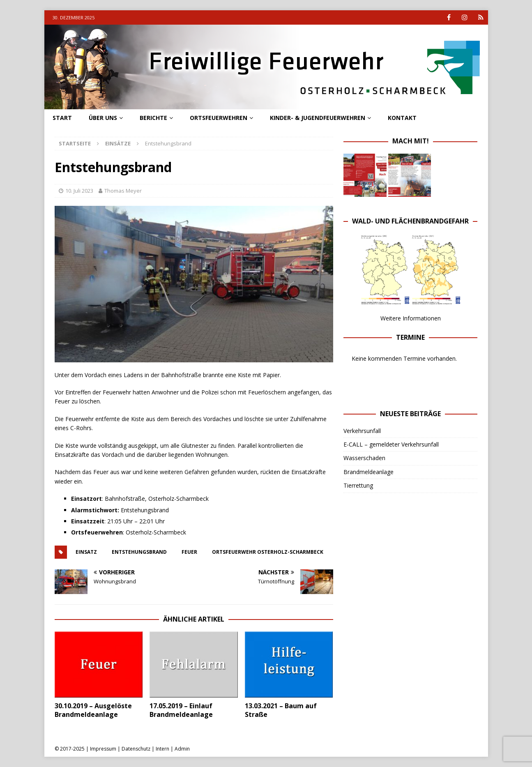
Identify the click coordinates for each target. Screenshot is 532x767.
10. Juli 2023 (79, 191)
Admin (182, 749)
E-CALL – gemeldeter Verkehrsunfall (391, 444)
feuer (189, 552)
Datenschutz (136, 749)
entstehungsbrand (139, 552)
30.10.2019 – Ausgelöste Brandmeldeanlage (93, 710)
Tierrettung (358, 485)
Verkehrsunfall (362, 431)
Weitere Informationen (411, 318)
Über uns (103, 118)
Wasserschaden (364, 458)
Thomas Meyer (123, 191)
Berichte (153, 118)
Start (62, 118)
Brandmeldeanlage (368, 472)
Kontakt (402, 118)
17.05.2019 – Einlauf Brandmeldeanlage (181, 710)
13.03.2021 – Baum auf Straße (281, 710)
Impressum (103, 749)
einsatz (86, 552)
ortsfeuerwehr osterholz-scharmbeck (268, 552)
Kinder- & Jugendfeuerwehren (318, 118)
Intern (162, 749)
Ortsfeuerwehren (219, 118)
